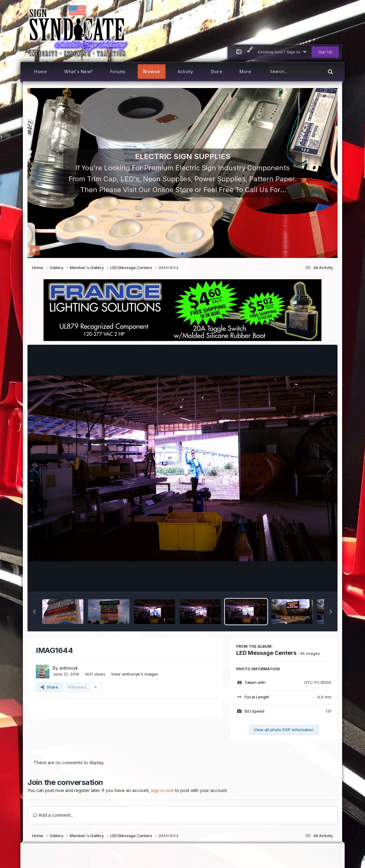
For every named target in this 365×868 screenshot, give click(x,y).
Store (217, 72)
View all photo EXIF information (284, 730)
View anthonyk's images (135, 674)
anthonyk (69, 668)
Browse (152, 72)
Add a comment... (53, 815)
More (245, 72)
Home (41, 72)
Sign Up (325, 52)
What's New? (79, 72)
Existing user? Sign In (282, 52)
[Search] (280, 72)
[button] (35, 173)
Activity (185, 72)
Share (49, 687)
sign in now (162, 790)
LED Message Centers (266, 653)
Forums (118, 72)
